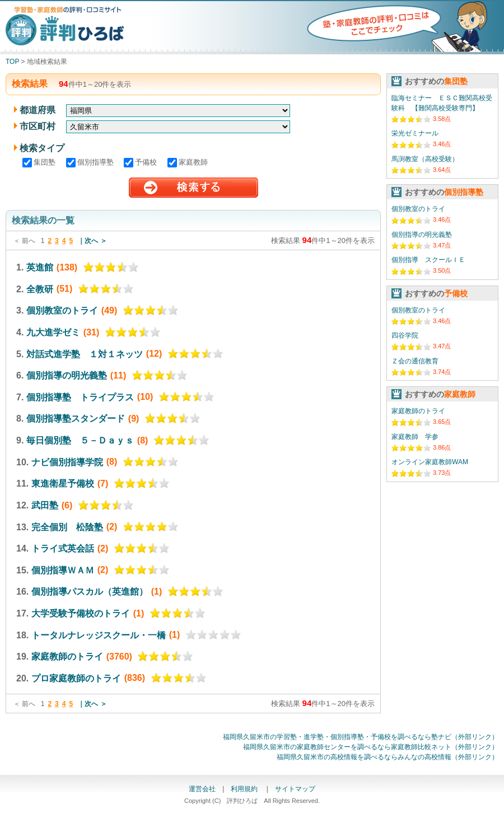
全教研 (40, 289)
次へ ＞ (95, 241)
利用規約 (245, 789)
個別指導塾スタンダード (76, 419)
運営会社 (202, 789)
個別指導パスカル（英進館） (90, 592)
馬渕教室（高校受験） (425, 159)
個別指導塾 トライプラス (80, 397)
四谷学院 (405, 335)
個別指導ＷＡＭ (63, 570)
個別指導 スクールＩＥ (428, 260)
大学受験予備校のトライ (81, 613)
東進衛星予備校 (63, 483)
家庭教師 (188, 162)
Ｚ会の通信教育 (415, 361)
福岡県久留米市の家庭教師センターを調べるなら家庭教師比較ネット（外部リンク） (371, 747)
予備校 (141, 162)
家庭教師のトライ (67, 657)
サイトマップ (295, 789)
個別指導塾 (91, 162)
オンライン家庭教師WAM (430, 462)
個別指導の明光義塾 (67, 375)
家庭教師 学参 (415, 437)
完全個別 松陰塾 (67, 527)
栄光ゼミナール (415, 133)
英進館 (40, 267)
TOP (12, 62)
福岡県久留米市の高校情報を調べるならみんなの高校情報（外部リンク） (388, 757)
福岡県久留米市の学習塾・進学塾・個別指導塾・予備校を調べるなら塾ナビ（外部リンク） (361, 737)
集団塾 (40, 162)
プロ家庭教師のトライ (76, 678)
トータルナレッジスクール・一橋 (99, 635)
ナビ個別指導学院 (67, 462)
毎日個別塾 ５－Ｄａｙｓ (80, 440)
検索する (193, 188)
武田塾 (45, 505)
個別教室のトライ (62, 310)
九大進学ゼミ (53, 332)
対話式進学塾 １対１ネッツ (85, 354)
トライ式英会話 (63, 548)
